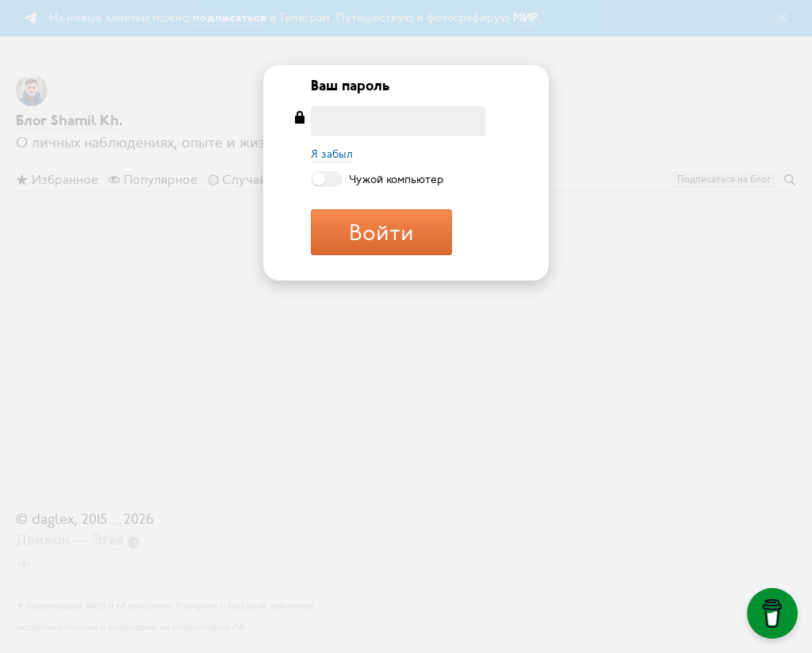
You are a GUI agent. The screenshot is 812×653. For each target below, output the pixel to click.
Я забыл (332, 154)
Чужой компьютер (377, 179)
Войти (381, 233)
